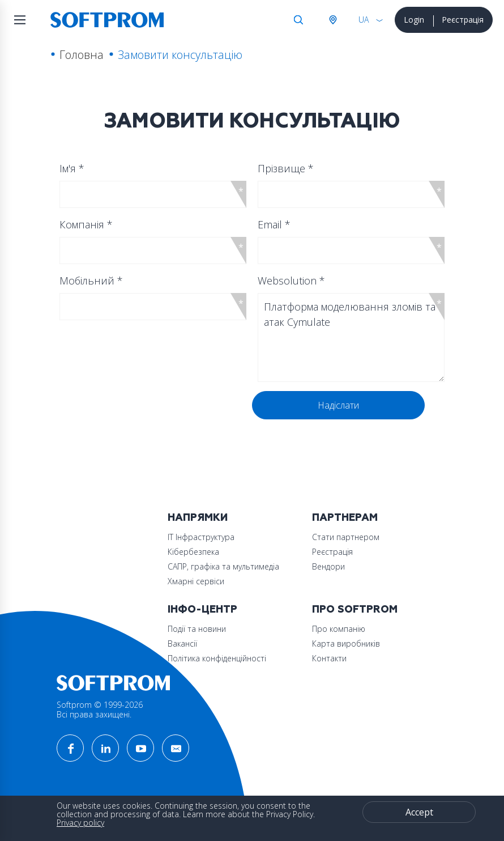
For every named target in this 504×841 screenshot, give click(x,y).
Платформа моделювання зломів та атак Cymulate (351, 337)
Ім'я (72, 168)
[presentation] (148, 413)
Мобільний (91, 281)
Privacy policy (80, 823)
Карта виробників (346, 644)
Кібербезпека (193, 552)
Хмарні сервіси (196, 581)
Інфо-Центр (202, 609)
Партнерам (345, 518)
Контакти (329, 658)
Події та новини (197, 629)
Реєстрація (463, 20)
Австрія (332, 20)
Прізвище (286, 168)
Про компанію (339, 629)
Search (298, 20)
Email (274, 224)
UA (364, 20)
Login (414, 20)
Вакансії (182, 644)
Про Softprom (355, 609)
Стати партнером (346, 537)
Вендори (328, 566)
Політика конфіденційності (217, 658)
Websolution (291, 281)
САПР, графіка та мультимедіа (223, 566)
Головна (82, 55)
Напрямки (198, 518)
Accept (419, 812)
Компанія (86, 224)
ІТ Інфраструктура (201, 537)
